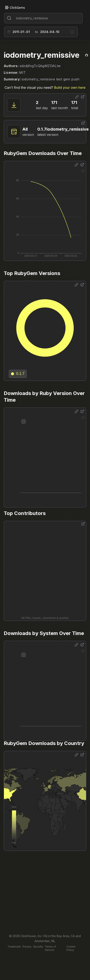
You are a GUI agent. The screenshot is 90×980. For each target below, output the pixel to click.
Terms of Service (50, 948)
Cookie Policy (71, 948)
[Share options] (77, 97)
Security (38, 947)
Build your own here (70, 87)
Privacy (27, 947)
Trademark (14, 947)
